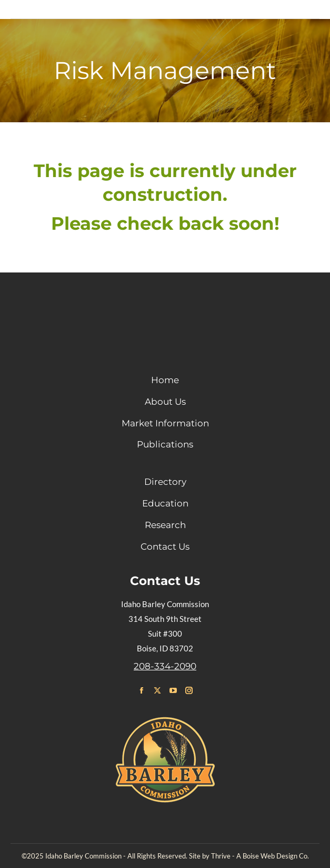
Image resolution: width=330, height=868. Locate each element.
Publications (165, 444)
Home (165, 380)
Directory (165, 482)
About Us (165, 402)
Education (165, 503)
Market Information (165, 423)
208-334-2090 (165, 666)
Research (165, 525)
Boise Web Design (270, 856)
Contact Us (165, 547)
